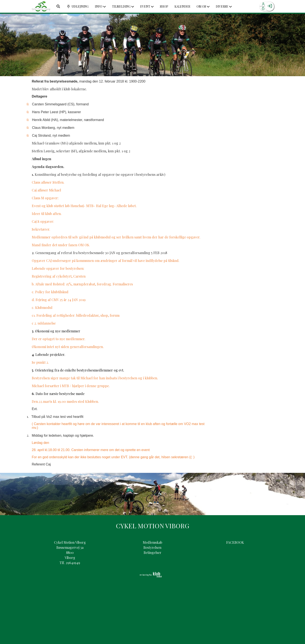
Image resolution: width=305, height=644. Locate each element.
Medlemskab (152, 542)
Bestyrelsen (152, 547)
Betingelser (152, 552)
